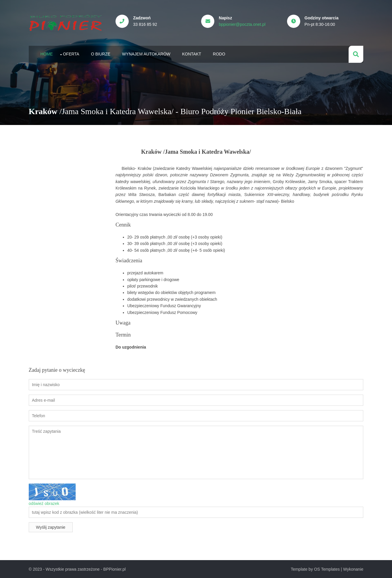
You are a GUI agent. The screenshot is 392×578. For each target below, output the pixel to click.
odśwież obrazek (44, 503)
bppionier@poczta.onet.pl (243, 24)
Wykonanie (353, 569)
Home (47, 54)
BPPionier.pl (115, 569)
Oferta (72, 54)
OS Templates (327, 569)
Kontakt (192, 54)
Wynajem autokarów (146, 54)
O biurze (101, 54)
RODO (219, 54)
